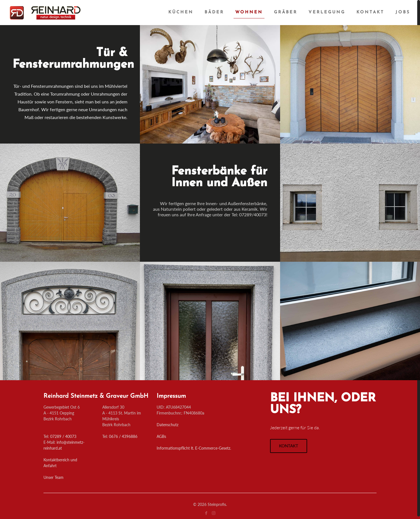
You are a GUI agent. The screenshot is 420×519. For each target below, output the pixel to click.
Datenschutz (167, 425)
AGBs (161, 436)
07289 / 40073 (63, 436)
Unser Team (54, 477)
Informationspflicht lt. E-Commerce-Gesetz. (194, 448)
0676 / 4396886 (123, 436)
